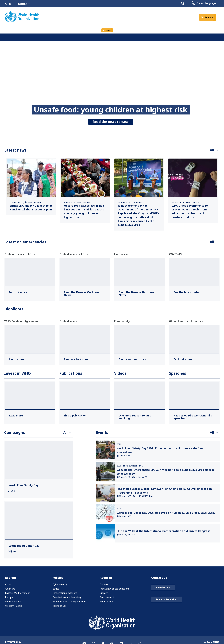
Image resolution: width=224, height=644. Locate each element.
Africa (8, 587)
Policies (58, 579)
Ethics (56, 591)
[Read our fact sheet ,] (77, 360)
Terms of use (60, 608)
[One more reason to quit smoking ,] (139, 418)
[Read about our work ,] (132, 360)
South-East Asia (14, 604)
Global (9, 4)
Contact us (160, 579)
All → (213, 150)
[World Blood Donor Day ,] (24, 547)
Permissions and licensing (67, 600)
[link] (31, 187)
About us (107, 579)
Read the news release (111, 121)
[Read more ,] (16, 417)
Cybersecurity (60, 587)
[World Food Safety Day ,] (24, 487)
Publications (107, 604)
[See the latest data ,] (186, 293)
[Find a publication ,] (75, 417)
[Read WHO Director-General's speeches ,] (194, 418)
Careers (104, 587)
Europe (9, 600)
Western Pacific (13, 608)
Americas (10, 591)
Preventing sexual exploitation (69, 604)
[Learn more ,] (16, 360)
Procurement (107, 600)
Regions (22, 4)
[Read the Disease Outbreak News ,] (85, 295)
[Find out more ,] (18, 293)
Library (104, 595)
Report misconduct (167, 602)
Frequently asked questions (115, 591)
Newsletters (163, 590)
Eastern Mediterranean (18, 595)
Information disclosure (65, 595)
